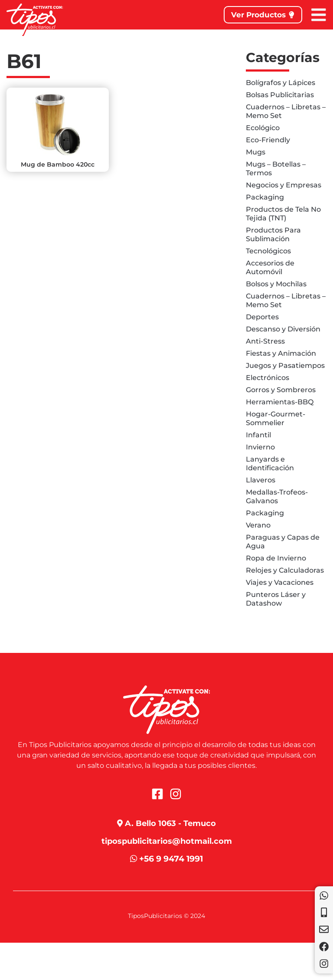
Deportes (262, 317)
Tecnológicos (268, 251)
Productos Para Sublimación (273, 234)
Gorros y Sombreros (281, 390)
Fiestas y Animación (281, 353)
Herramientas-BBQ (280, 402)
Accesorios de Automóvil (270, 267)
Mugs (256, 152)
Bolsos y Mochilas (276, 284)
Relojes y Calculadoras (285, 570)
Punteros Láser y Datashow (276, 599)
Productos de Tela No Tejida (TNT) (283, 214)
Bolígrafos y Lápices (281, 83)
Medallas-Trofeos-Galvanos (277, 497)
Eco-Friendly (268, 140)
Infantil (258, 435)
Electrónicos (268, 378)
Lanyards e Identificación (270, 464)
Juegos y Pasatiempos (285, 365)
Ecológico (263, 128)
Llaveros (261, 480)
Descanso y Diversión (283, 329)
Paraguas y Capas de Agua (283, 542)
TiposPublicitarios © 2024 (166, 916)
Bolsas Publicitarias (280, 95)
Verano (258, 525)
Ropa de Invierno (276, 558)
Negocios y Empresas (284, 185)
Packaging (265, 197)
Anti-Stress (265, 341)
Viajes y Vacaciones (280, 582)
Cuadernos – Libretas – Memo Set (286, 111)
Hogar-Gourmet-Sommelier (276, 418)
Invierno (260, 447)
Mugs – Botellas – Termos (276, 169)
